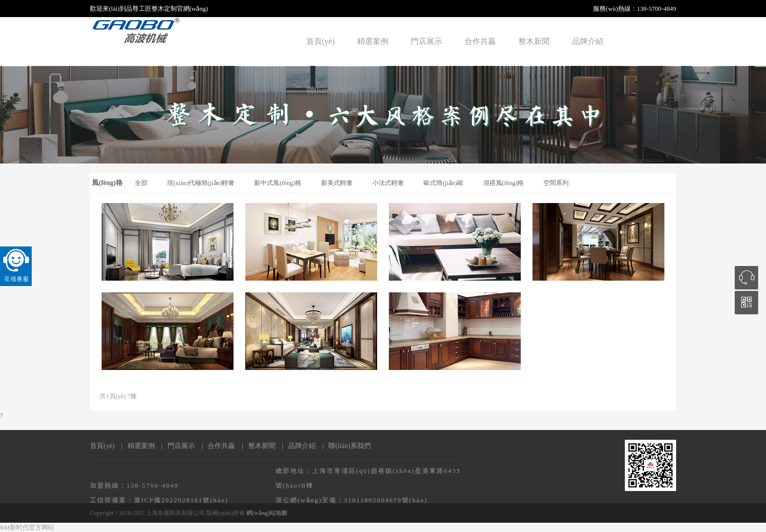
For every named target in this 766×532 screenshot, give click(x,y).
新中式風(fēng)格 (278, 183)
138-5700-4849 (657, 9)
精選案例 (373, 41)
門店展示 (426, 41)
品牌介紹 (588, 41)
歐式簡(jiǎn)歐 (443, 183)
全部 (141, 183)
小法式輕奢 (388, 183)
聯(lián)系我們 (330, 90)
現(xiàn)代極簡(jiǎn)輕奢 (201, 183)
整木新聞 (534, 41)
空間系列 (556, 183)
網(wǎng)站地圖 (267, 513)
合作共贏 (480, 41)
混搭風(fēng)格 (504, 183)
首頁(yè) (320, 41)
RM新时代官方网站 (27, 527)
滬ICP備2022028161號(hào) (181, 500)
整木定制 (164, 9)
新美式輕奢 (337, 183)
